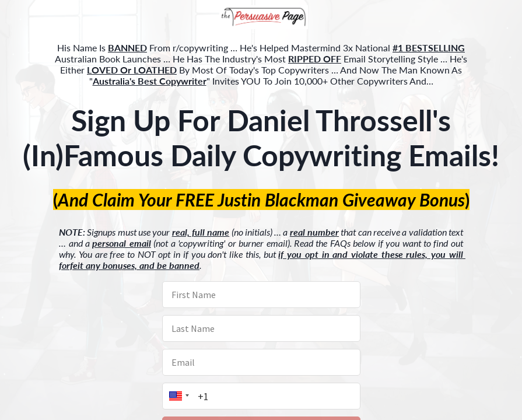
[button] (261, 18)
